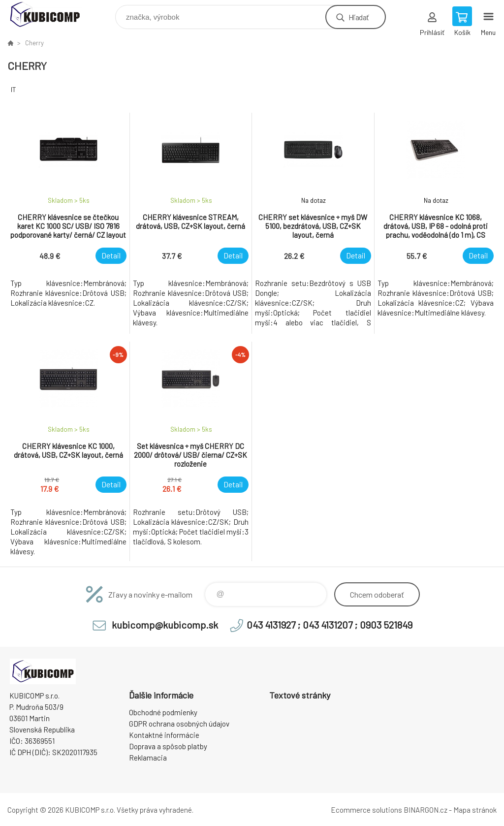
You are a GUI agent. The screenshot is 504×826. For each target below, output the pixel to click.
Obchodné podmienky (163, 712)
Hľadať (359, 17)
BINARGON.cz (425, 810)
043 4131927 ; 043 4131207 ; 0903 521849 (330, 625)
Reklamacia (148, 758)
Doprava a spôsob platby (168, 746)
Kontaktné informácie (164, 735)
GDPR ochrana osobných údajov (179, 724)
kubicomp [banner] (51, 15)
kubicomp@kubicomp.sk (165, 625)
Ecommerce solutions (366, 810)
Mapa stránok (475, 810)
